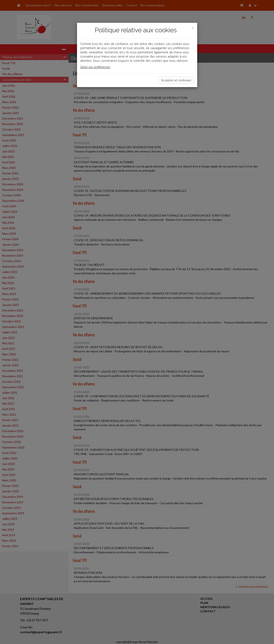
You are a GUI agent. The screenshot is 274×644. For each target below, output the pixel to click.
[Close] (193, 28)
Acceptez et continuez (176, 80)
